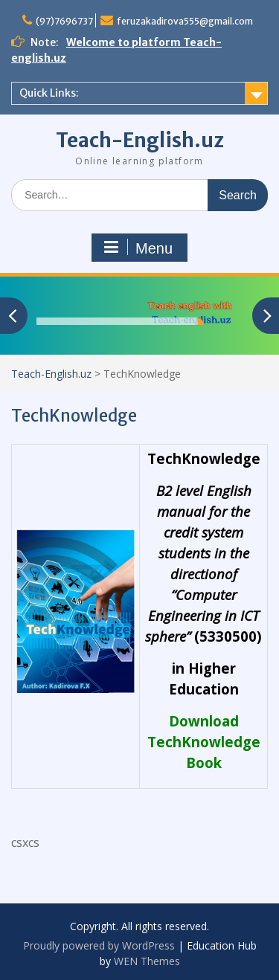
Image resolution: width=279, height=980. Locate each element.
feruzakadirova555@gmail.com (185, 21)
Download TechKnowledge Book (204, 742)
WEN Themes (147, 961)
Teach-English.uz (140, 140)
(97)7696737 (64, 21)
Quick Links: (49, 93)
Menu (138, 248)
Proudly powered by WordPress (99, 945)
